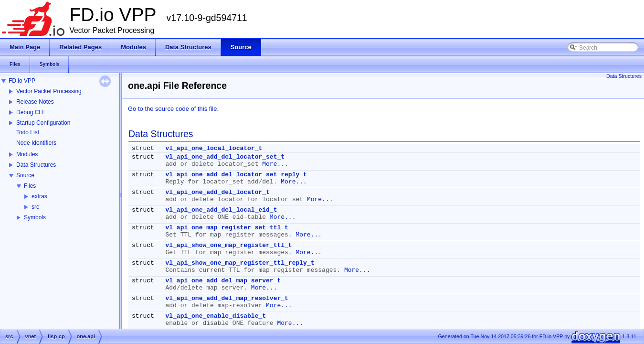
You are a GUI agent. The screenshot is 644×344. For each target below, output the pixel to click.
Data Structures (36, 165)
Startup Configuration (43, 123)
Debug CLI (30, 112)
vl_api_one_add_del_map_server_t (223, 281)
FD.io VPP (22, 81)
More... (275, 164)
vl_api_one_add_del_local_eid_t (221, 210)
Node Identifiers (36, 143)
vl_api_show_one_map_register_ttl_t (228, 245)
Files (30, 186)
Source (25, 175)
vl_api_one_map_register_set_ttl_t (227, 228)
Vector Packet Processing (49, 91)
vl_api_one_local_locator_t (214, 148)
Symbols (35, 217)
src (35, 207)
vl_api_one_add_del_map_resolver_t (227, 298)
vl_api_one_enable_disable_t (216, 316)
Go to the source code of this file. (173, 109)
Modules (27, 154)
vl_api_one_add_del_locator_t (217, 192)
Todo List (28, 132)
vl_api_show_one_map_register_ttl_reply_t (240, 263)
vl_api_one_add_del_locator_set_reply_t (236, 175)
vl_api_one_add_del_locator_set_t (225, 157)
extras (39, 196)
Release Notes (35, 102)
